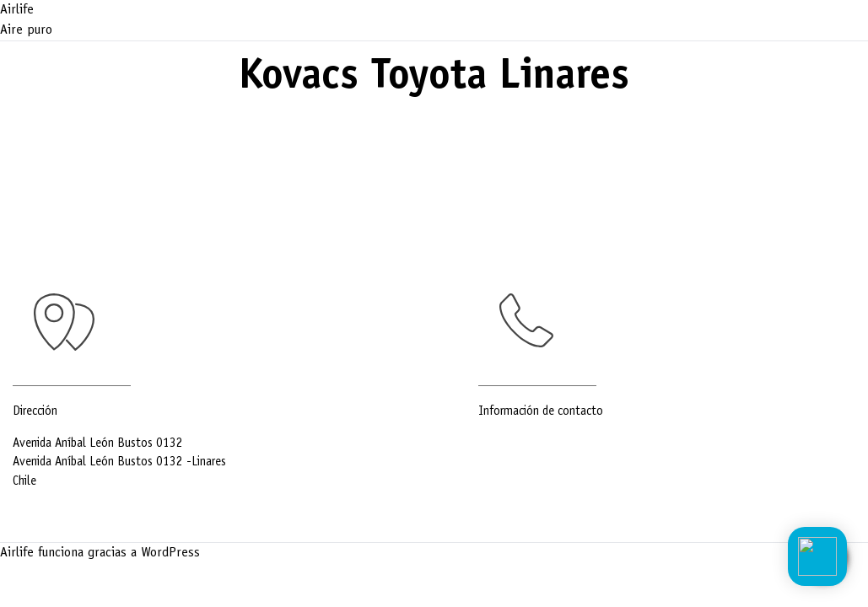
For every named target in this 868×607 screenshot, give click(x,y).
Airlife (17, 10)
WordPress (170, 553)
